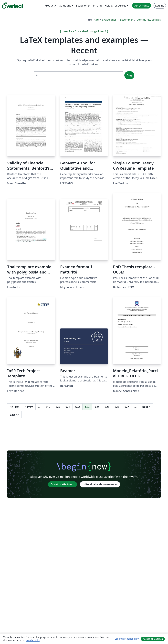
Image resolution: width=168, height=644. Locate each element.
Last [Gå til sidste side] (14, 415)
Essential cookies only (127, 639)
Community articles (149, 20)
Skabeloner (109, 20)
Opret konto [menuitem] (142, 6)
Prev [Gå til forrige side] (29, 407)
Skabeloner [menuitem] (83, 6)
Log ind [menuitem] (160, 6)
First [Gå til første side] (15, 407)
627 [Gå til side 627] (127, 407)
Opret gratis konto (63, 484)
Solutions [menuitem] (65, 6)
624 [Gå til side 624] (97, 407)
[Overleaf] (13, 6)
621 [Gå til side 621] (68, 407)
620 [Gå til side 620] (58, 407)
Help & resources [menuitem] (115, 6)
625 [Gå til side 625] (107, 407)
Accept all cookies (153, 639)
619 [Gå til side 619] (48, 407)
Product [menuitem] (49, 6)
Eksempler (126, 20)
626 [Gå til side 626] (117, 407)
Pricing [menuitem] (97, 6)
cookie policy (33, 640)
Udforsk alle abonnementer (100, 484)
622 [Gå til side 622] (78, 407)
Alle (96, 20)
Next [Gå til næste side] (146, 407)
